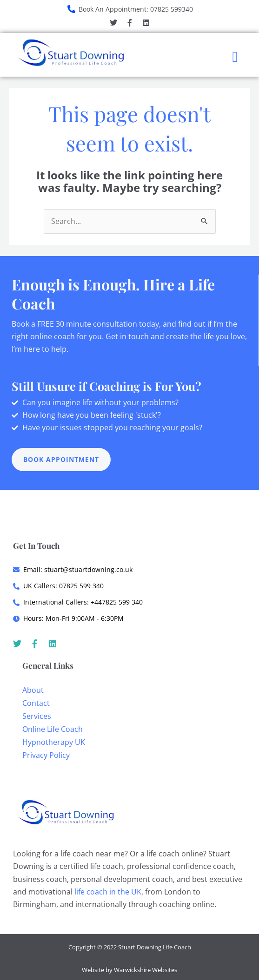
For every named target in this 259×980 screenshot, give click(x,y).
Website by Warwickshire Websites (129, 970)
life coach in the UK (108, 892)
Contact (36, 703)
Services (37, 716)
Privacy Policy (46, 755)
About (33, 690)
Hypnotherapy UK (54, 742)
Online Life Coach (53, 729)
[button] (235, 57)
